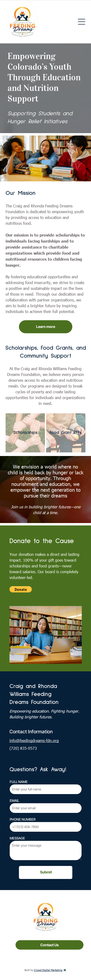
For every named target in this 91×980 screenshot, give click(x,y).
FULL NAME (19, 782)
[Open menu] (82, 22)
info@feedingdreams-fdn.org (34, 740)
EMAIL (14, 800)
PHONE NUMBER (23, 819)
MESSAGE (17, 838)
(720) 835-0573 (23, 748)
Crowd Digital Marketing (48, 970)
